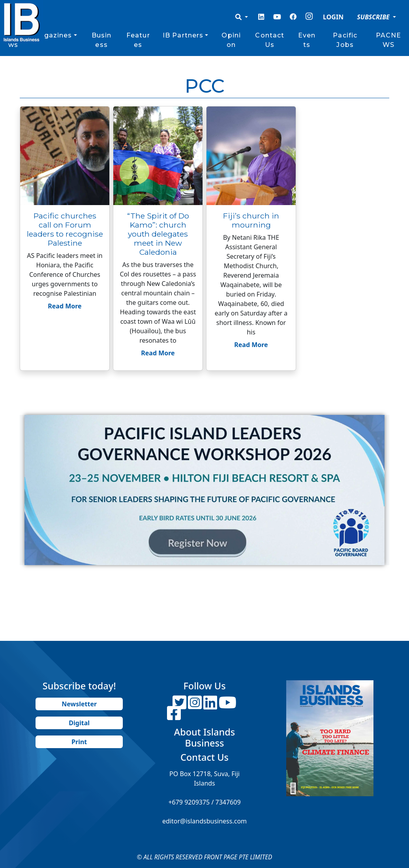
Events (307, 40)
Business (102, 40)
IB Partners (183, 35)
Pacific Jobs (345, 40)
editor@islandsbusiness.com (204, 821)
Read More (65, 306)
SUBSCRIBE (374, 17)
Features (138, 40)
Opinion (231, 40)
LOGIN (333, 17)
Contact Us (270, 40)
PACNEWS (389, 40)
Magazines (52, 35)
